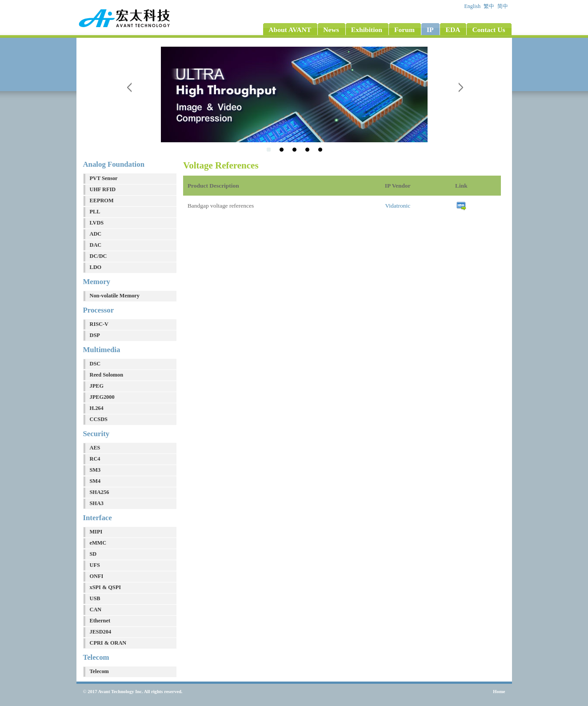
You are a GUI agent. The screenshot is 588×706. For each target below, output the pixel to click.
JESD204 (101, 632)
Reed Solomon (107, 375)
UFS (95, 565)
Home (499, 692)
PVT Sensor (104, 178)
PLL (95, 212)
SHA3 (97, 503)
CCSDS (99, 419)
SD (93, 554)
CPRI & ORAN (108, 643)
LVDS (97, 223)
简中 (503, 6)
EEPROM (102, 201)
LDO (96, 267)
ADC (96, 234)
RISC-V (99, 324)
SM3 (95, 470)
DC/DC (98, 256)
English (473, 6)
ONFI (97, 576)
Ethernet (100, 621)
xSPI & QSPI (105, 587)
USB (95, 598)
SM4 (95, 481)
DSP (95, 335)
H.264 (97, 408)
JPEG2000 (102, 397)
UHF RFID (103, 189)
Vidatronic (398, 206)
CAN (96, 610)
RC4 (95, 459)
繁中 (490, 6)
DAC (96, 245)
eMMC (98, 543)
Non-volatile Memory (115, 296)
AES (95, 448)
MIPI (96, 532)
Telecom (99, 671)
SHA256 (100, 492)
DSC (95, 364)
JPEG (97, 386)
